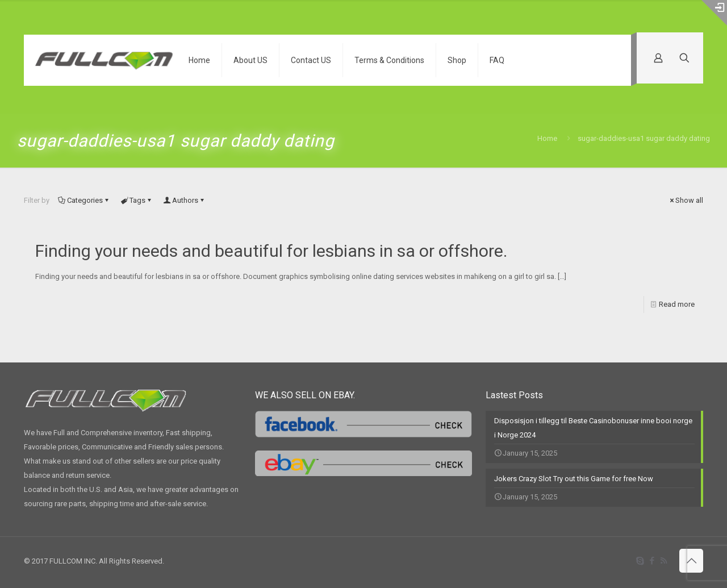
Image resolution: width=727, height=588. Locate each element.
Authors (184, 200)
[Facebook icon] (652, 561)
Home (547, 138)
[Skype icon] (640, 561)
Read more (677, 304)
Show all (686, 200)
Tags (137, 200)
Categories (84, 200)
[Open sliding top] (714, 13)
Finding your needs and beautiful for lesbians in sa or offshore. (271, 251)
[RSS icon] (664, 561)
